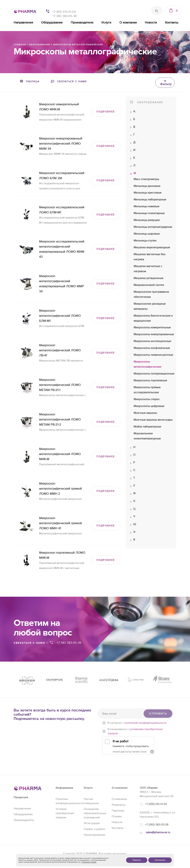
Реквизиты (119, 805)
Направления (23, 23)
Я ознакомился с (135, 731)
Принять (137, 860)
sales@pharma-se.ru (158, 832)
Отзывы (117, 816)
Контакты (172, 23)
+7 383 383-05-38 (64, 16)
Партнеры (118, 811)
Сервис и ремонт (95, 829)
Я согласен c (137, 723)
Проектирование (94, 835)
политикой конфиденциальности (145, 723)
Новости (151, 23)
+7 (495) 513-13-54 (156, 804)
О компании (128, 23)
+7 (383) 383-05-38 (157, 825)
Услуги (106, 23)
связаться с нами (31, 643)
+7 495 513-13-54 (64, 12)
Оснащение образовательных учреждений (95, 813)
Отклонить (160, 860)
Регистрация (92, 823)
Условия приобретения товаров (65, 813)
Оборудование (52, 23)
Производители (82, 23)
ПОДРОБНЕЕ (106, 112)
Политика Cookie (89, 862)
